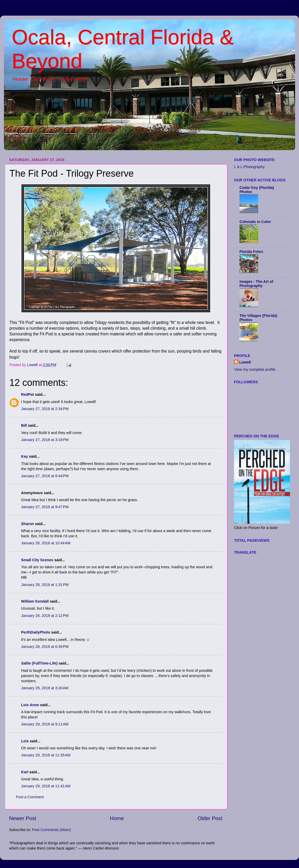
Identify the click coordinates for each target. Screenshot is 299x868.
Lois (25, 741)
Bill (24, 425)
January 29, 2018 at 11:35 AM (46, 755)
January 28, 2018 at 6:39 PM (45, 647)
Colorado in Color (255, 222)
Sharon (28, 524)
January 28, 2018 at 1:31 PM (45, 585)
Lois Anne (30, 705)
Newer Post (23, 818)
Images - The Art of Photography (256, 284)
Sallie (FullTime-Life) (39, 663)
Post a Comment (30, 797)
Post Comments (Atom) (51, 830)
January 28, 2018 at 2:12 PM (45, 616)
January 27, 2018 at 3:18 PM (45, 440)
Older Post (210, 818)
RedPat (28, 394)
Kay (24, 456)
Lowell (245, 362)
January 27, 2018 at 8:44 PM (45, 476)
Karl (25, 772)
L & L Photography (249, 167)
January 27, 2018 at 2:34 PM (45, 409)
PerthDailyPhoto (36, 632)
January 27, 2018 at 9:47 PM (45, 507)
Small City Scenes (37, 560)
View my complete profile (255, 369)
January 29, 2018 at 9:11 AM (45, 724)
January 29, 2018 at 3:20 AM (45, 688)
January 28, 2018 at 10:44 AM (46, 543)
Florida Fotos (251, 252)
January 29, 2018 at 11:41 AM (46, 786)
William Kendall (35, 601)
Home (117, 818)
